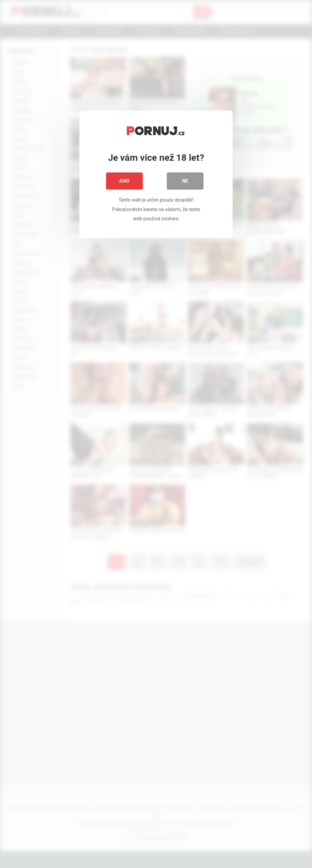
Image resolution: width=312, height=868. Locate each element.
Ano (124, 181)
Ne (185, 181)
